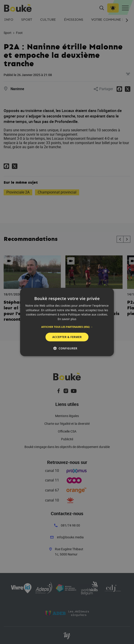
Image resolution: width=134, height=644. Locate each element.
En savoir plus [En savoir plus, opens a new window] (67, 319)
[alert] (67, 322)
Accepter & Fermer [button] (67, 337)
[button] (67, 327)
